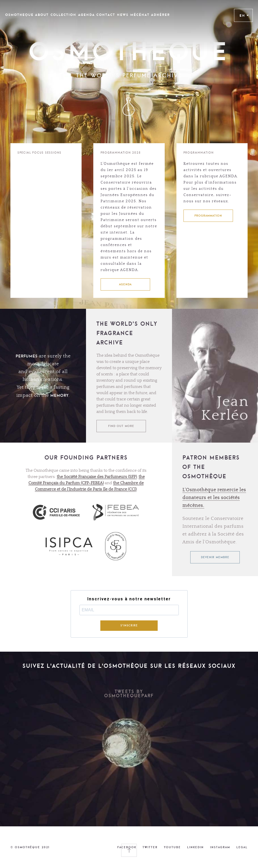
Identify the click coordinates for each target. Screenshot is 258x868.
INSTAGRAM (220, 847)
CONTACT (106, 15)
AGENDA (125, 284)
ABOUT (42, 15)
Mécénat (140, 15)
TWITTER (150, 847)
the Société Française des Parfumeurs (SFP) (97, 477)
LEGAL (242, 847)
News (123, 15)
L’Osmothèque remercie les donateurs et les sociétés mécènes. (214, 498)
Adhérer (161, 15)
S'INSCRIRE (129, 625)
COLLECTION (63, 15)
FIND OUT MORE (121, 426)
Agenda (87, 15)
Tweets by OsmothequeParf (129, 693)
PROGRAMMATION (208, 216)
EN (244, 15)
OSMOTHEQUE (19, 15)
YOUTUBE (172, 847)
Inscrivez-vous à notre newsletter (129, 599)
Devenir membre (215, 557)
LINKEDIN (195, 847)
